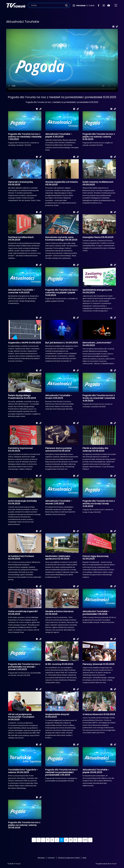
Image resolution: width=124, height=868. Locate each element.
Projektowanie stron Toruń (106, 864)
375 (85, 840)
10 (71, 840)
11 (75, 840)
